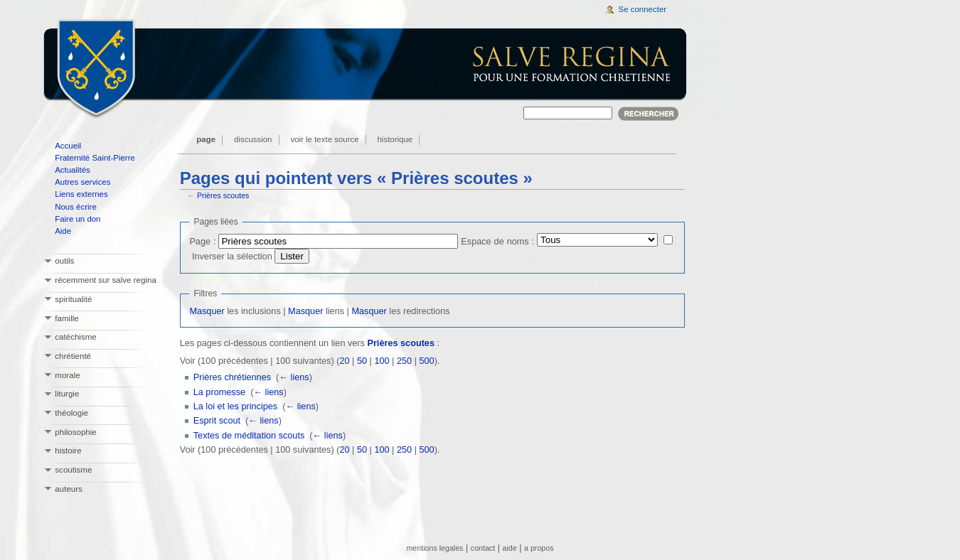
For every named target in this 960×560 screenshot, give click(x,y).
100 (382, 361)
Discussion (253, 139)
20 (344, 361)
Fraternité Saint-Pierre (95, 158)
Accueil (68, 146)
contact (483, 548)
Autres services (82, 182)
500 (426, 361)
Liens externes (81, 194)
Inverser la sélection (232, 257)
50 (362, 361)
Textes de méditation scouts (249, 436)
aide (510, 548)
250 (404, 361)
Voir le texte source (324, 139)
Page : (202, 242)
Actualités (73, 170)
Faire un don (78, 219)
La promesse (219, 392)
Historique (395, 139)
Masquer (207, 311)
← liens (294, 377)
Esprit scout (217, 421)
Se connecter (643, 9)
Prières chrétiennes (232, 377)
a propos (539, 548)
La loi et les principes (235, 406)
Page (206, 139)
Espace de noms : (497, 242)
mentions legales (434, 548)
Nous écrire (76, 207)
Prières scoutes (223, 195)
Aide (63, 231)
